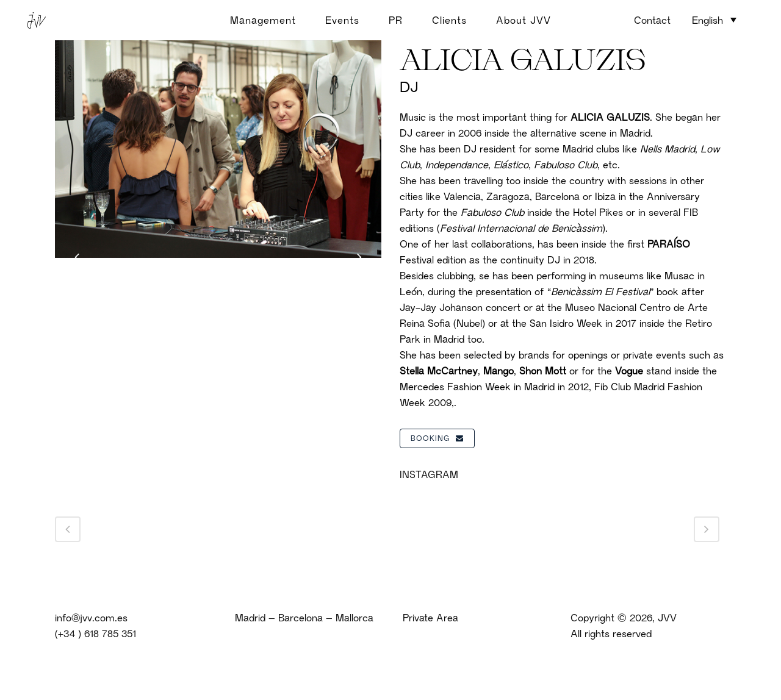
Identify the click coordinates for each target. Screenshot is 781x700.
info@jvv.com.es (91, 618)
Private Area (430, 618)
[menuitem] (714, 20)
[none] (714, 21)
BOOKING (437, 438)
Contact (652, 20)
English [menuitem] (707, 20)
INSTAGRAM (429, 474)
